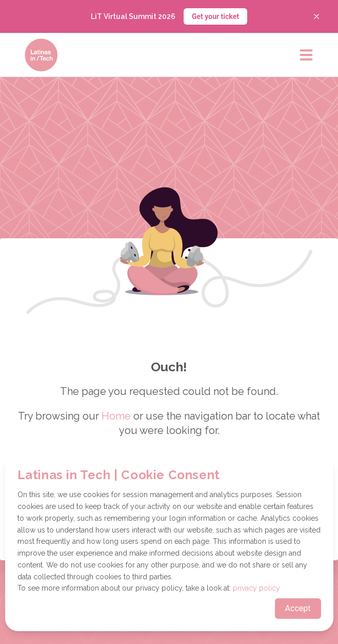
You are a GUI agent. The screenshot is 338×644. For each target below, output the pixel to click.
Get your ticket (215, 16)
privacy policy (256, 588)
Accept (298, 608)
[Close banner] (316, 16)
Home (116, 416)
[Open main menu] (306, 55)
